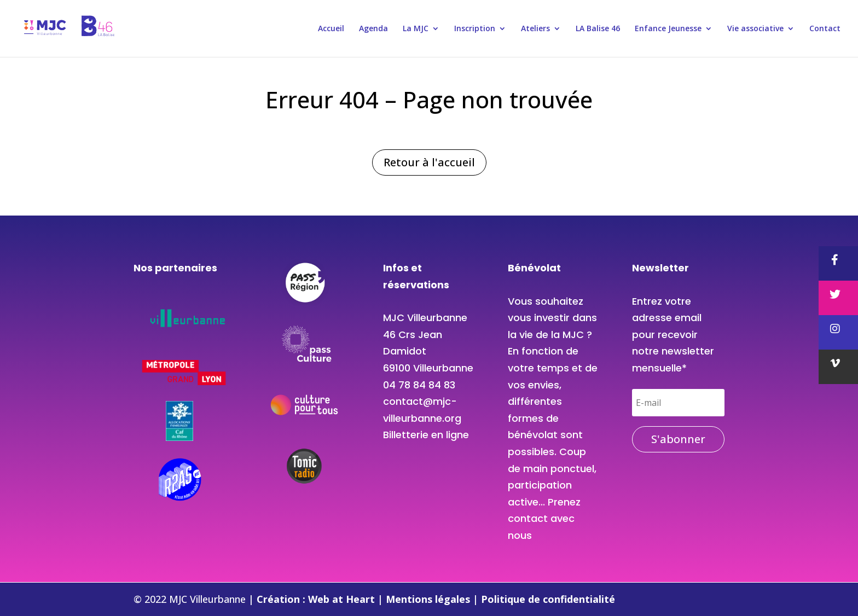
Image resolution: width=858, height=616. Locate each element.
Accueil (331, 29)
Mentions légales (429, 599)
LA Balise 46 (598, 29)
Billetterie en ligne (426, 435)
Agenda (373, 29)
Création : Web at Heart (317, 599)
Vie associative (755, 29)
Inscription (475, 29)
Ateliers (535, 29)
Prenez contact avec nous (544, 519)
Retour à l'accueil (429, 162)
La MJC (416, 29)
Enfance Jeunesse (668, 29)
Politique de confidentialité (548, 599)
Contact (825, 29)
